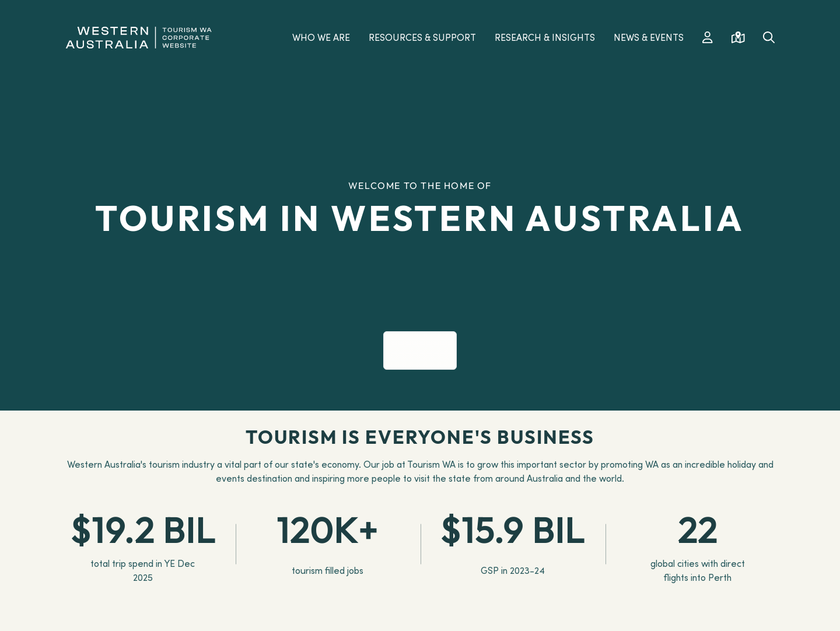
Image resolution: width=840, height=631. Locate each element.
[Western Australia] (139, 36)
